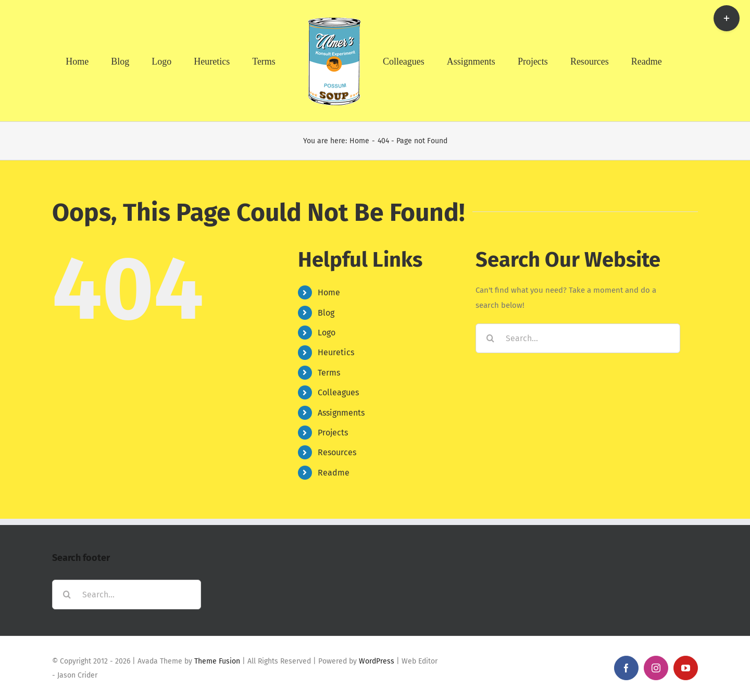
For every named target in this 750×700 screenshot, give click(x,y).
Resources (337, 452)
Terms (329, 373)
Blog (326, 313)
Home (329, 292)
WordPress (377, 661)
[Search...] (578, 338)
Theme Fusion (217, 661)
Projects (333, 433)
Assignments (341, 413)
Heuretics (336, 352)
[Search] (490, 338)
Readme (334, 473)
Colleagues (338, 392)
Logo (327, 333)
